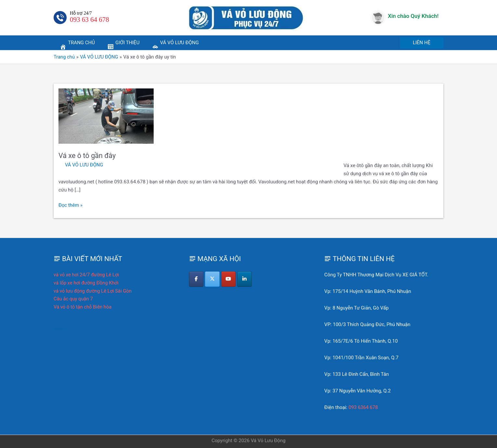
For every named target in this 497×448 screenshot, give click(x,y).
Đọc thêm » (71, 205)
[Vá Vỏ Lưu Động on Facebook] (196, 279)
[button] (422, 43)
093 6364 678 (363, 407)
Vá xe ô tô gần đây (88, 156)
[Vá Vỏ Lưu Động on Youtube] (229, 279)
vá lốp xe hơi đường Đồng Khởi (87, 283)
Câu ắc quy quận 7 (74, 299)
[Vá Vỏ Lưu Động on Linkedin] (245, 279)
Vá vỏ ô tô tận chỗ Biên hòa (83, 307)
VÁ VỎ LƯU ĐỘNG (84, 165)
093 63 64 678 (89, 20)
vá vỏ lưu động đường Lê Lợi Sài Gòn (93, 291)
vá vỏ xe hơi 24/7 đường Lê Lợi (87, 275)
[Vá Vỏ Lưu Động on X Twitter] (213, 279)
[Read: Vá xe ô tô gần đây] (106, 116)
